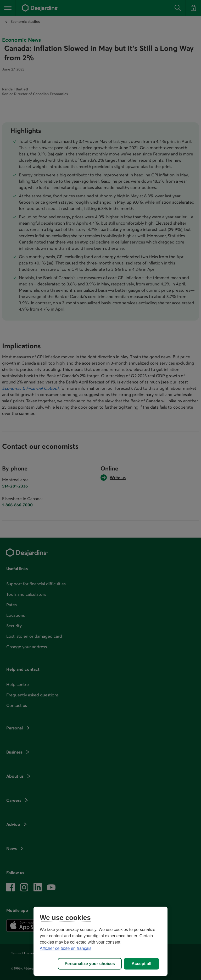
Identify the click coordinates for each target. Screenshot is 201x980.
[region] (100, 941)
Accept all (142, 964)
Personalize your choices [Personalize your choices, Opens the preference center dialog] (90, 964)
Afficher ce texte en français (66, 948)
